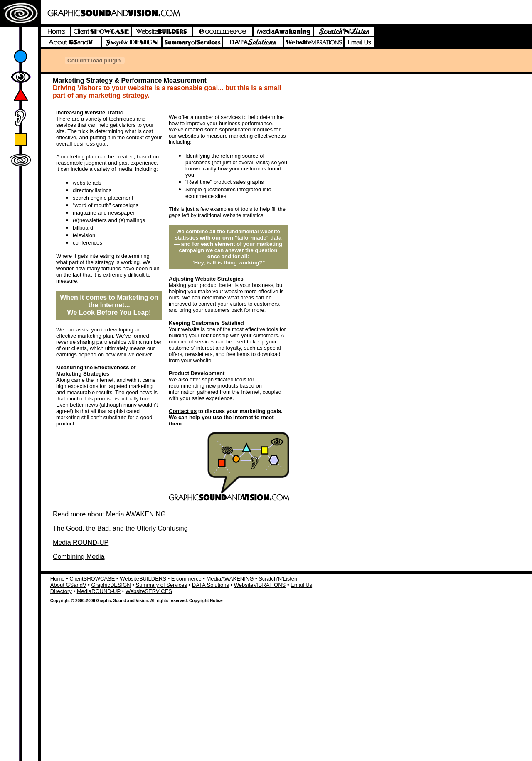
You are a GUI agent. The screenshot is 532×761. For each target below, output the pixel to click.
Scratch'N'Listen (278, 579)
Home (58, 579)
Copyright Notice (206, 601)
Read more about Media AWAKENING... (112, 514)
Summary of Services (162, 585)
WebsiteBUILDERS (143, 579)
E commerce (186, 579)
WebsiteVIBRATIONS (260, 585)
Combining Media (79, 557)
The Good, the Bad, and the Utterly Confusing (120, 528)
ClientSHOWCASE (92, 579)
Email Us (301, 585)
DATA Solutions (211, 585)
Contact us (183, 411)
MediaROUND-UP (99, 591)
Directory (61, 591)
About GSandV (68, 585)
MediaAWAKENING (230, 579)
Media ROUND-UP (81, 542)
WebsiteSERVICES (149, 591)
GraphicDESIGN (111, 585)
